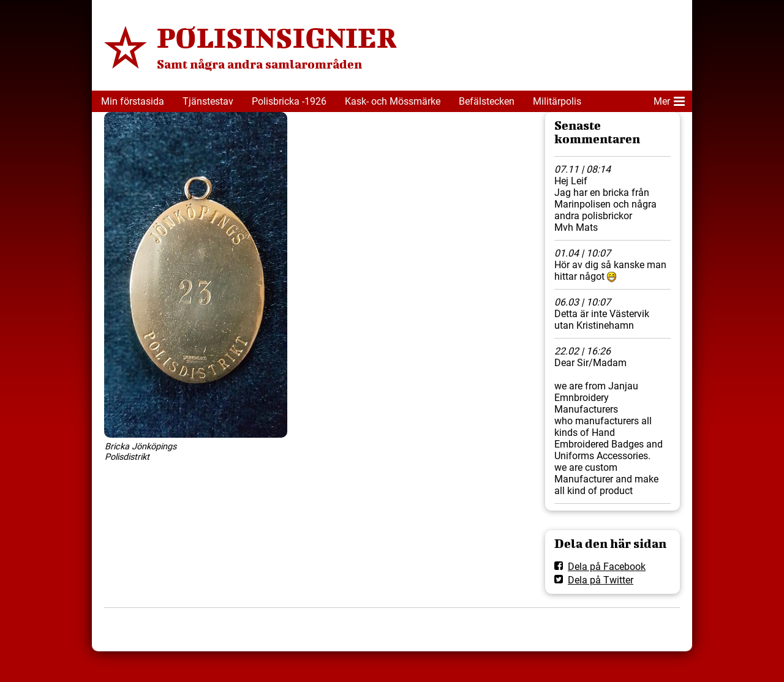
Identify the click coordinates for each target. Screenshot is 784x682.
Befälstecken (487, 101)
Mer (669, 99)
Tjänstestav (208, 101)
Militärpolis (557, 101)
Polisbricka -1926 (289, 101)
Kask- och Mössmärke (393, 101)
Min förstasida (133, 101)
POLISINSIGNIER (277, 37)
